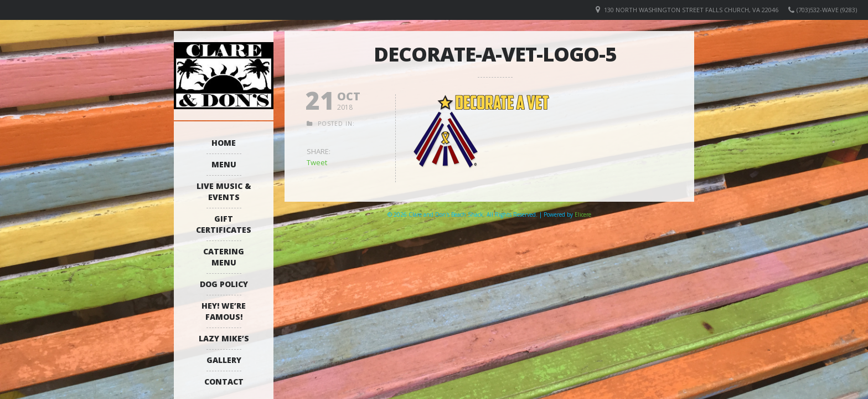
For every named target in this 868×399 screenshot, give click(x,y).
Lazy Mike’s (224, 338)
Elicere (583, 214)
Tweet (317, 162)
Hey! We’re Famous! (224, 311)
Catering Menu (224, 257)
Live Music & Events (224, 191)
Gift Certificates (224, 224)
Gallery (224, 360)
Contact (224, 382)
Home (224, 143)
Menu (224, 164)
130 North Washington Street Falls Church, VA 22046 (691, 10)
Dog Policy (224, 284)
